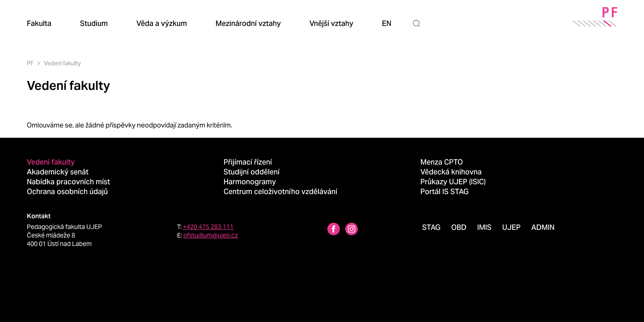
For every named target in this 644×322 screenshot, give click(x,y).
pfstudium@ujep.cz (211, 235)
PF (30, 63)
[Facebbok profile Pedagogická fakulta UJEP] (334, 230)
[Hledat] (418, 23)
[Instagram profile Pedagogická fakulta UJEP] (352, 230)
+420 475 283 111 (208, 227)
